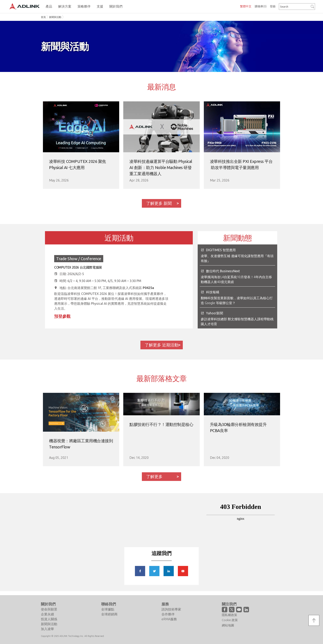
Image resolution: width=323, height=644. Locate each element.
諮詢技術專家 (171, 609)
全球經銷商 (109, 614)
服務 (165, 604)
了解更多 (154, 477)
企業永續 (47, 614)
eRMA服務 (169, 619)
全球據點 (108, 609)
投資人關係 (49, 619)
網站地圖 (228, 625)
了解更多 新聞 (159, 203)
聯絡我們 (109, 604)
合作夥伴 (168, 614)
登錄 (273, 6)
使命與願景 (49, 609)
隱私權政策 (229, 615)
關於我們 (48, 604)
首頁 (43, 17)
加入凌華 (47, 629)
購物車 (261, 6)
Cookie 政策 (230, 620)
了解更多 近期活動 (162, 345)
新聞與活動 (55, 17)
